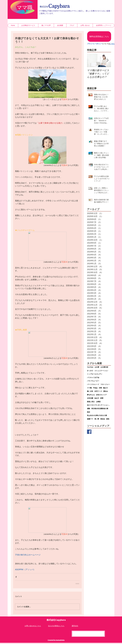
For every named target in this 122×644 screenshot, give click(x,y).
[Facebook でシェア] (16, 577)
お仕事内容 (104, 367)
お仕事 (97, 367)
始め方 (97, 398)
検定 (89, 412)
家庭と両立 (91, 402)
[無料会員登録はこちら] (99, 37)
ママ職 (89, 388)
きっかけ (90, 371)
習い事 (97, 419)
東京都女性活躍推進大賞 (100, 409)
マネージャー (105, 384)
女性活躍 (90, 398)
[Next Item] (108, 60)
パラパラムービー (93, 381)
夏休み (106, 391)
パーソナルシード (93, 384)
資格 (108, 419)
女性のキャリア (101, 395)
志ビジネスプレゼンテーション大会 (99, 405)
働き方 (105, 388)
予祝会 (95, 388)
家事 (102, 398)
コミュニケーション (101, 371)
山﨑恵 (98, 402)
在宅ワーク (98, 391)
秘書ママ (90, 419)
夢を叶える (91, 395)
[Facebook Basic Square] (89, 432)
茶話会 (103, 419)
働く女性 (90, 391)
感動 (89, 409)
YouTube (90, 367)
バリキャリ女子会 (93, 377)
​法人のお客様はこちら (56, 626)
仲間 (100, 388)
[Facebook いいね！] (89, 634)
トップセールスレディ (95, 374)
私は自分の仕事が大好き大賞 (97, 415)
